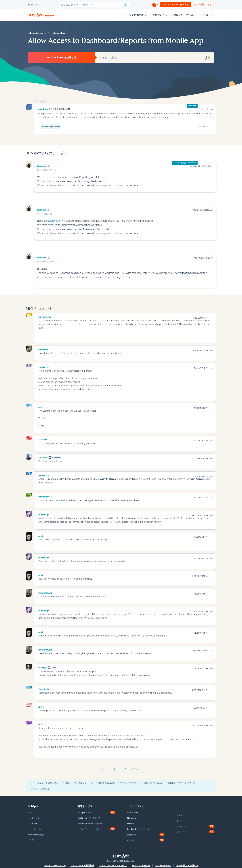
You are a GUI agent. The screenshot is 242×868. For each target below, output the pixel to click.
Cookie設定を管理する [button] (187, 866)
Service (130, 824)
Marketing (132, 818)
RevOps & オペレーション (138, 829)
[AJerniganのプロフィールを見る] (43, 439)
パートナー (132, 840)
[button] (212, 110)
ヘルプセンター (34, 818)
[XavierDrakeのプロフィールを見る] (42, 109)
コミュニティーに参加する (176, 5)
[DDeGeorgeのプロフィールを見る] (44, 514)
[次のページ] (134, 769)
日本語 (33, 5)
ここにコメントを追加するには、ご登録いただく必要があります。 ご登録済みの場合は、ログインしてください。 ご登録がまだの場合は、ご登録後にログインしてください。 (115, 783)
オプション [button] (39, 101)
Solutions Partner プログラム (90, 824)
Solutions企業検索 (36, 835)
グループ (181, 821)
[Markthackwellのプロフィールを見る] (45, 496)
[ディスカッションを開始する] (155, 5)
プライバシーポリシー (55, 866)
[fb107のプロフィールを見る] (41, 724)
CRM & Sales (133, 812)
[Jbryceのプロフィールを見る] (41, 706)
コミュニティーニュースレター (91, 829)
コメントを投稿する (40, 789)
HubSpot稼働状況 (141, 866)
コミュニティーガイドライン (113, 866)
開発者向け (132, 835)
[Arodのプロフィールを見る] (41, 536)
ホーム (31, 812)
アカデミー (33, 824)
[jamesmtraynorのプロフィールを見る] (45, 592)
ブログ (31, 840)
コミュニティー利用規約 (82, 866)
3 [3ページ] (125, 769)
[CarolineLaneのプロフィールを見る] (44, 367)
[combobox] (94, 5)
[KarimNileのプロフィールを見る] (43, 457)
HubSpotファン (84, 812)
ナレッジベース (34, 829)
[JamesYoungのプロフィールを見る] (44, 475)
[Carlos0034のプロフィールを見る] (44, 689)
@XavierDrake (52, 221)
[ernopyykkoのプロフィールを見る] (44, 349)
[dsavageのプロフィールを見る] (42, 667)
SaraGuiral (42, 166)
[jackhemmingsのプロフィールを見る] (45, 317)
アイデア (181, 832)
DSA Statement (163, 866)
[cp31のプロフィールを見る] (40, 407)
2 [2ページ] (120, 769)
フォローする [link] (203, 109)
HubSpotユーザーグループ (89, 818)
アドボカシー (182, 826)
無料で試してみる (203, 5)
